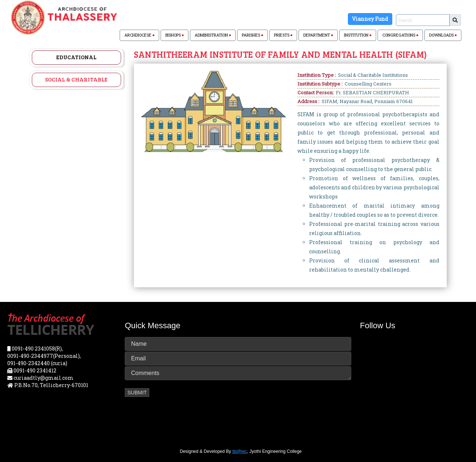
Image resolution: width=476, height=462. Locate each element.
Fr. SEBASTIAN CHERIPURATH (372, 92)
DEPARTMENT (318, 35)
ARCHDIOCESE (139, 35)
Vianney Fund (370, 19)
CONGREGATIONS (400, 35)
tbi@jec (240, 451)
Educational (76, 57)
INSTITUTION (358, 35)
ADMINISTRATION (213, 35)
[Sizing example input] (423, 20)
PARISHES (252, 35)
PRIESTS (283, 35)
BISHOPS (175, 35)
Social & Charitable (76, 79)
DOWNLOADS (443, 35)
